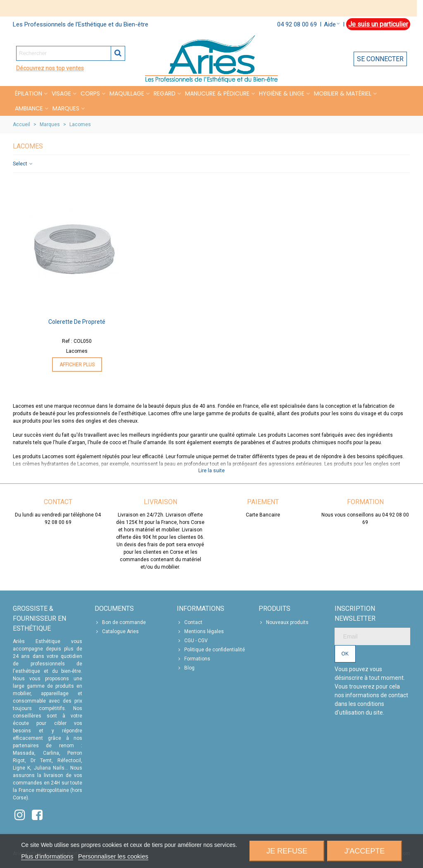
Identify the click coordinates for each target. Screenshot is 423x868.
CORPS (90, 93)
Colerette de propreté (77, 322)
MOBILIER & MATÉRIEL (343, 93)
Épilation (29, 93)
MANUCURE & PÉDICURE (217, 93)
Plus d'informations (47, 856)
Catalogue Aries (117, 631)
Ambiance (29, 108)
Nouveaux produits (284, 622)
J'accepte (365, 851)
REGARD (165, 93)
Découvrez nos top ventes (50, 68)
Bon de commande (120, 622)
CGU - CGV (192, 641)
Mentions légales (200, 631)
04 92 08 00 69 (297, 24)
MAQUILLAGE (127, 93)
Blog (186, 668)
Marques (66, 108)
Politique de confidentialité (211, 650)
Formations (194, 659)
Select (23, 164)
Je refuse (287, 851)
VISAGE (61, 93)
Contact (190, 622)
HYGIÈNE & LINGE (282, 93)
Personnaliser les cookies (113, 856)
